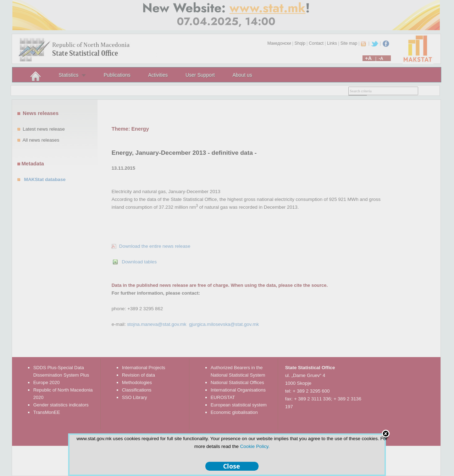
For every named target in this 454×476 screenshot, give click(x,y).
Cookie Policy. (255, 446)
